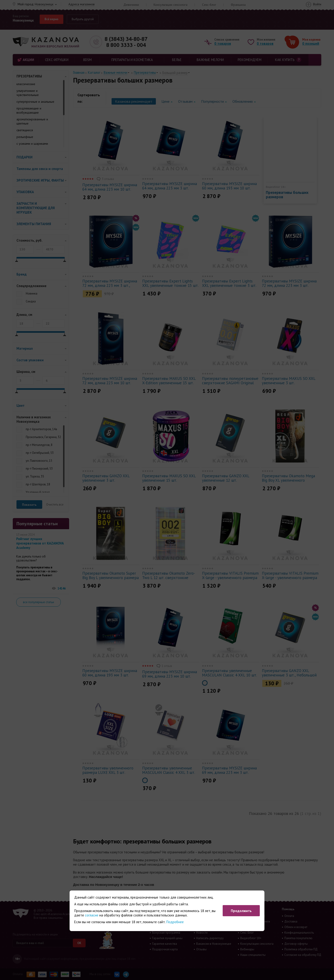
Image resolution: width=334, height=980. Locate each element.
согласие (92, 915)
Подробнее (175, 922)
